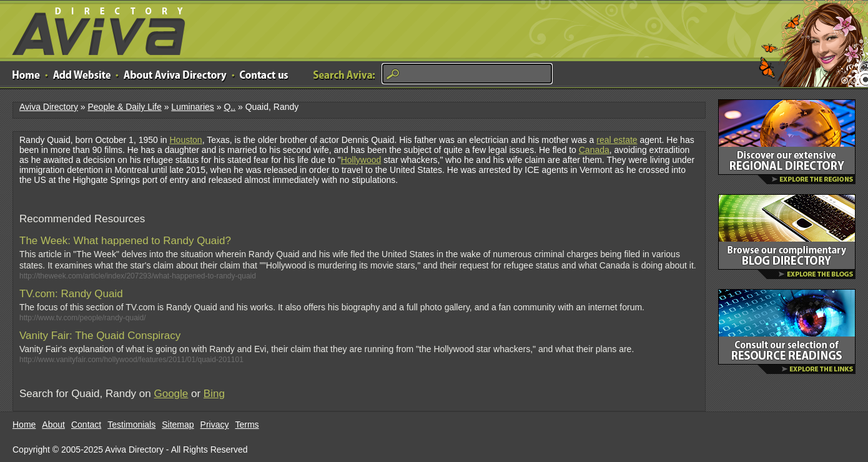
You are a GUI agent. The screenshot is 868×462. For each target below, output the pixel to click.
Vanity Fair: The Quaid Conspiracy (100, 336)
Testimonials (131, 425)
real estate (617, 140)
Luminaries (192, 107)
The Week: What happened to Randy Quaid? (125, 241)
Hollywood (361, 160)
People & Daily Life (124, 107)
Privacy (215, 425)
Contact (86, 425)
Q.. (229, 107)
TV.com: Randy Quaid (71, 294)
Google (171, 394)
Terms (247, 425)
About (53, 425)
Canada (594, 150)
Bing (214, 394)
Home (24, 425)
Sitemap (178, 425)
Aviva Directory (94, 28)
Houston (185, 140)
